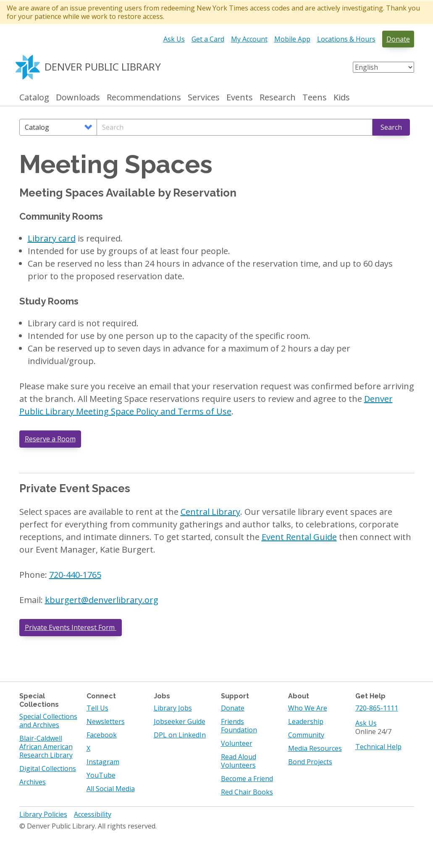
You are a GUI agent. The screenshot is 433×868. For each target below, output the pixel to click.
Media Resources (315, 748)
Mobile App (292, 39)
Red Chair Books (247, 792)
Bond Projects (310, 762)
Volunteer (237, 743)
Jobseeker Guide (180, 721)
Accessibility (93, 814)
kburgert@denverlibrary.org (102, 600)
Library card (52, 238)
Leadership (306, 721)
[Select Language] (383, 67)
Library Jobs (173, 708)
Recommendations (144, 98)
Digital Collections (48, 768)
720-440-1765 (75, 575)
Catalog (34, 98)
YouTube (101, 775)
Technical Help (378, 747)
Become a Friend (247, 779)
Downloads (78, 98)
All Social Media (111, 789)
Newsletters (106, 721)
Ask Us (174, 39)
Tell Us (97, 708)
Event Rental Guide (299, 537)
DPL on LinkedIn (180, 735)
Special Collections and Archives (48, 721)
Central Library (210, 512)
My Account (249, 39)
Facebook (102, 735)
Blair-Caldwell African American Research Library (46, 747)
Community (306, 735)
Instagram (103, 762)
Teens (315, 98)
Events (240, 98)
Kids (342, 98)
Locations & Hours (346, 39)
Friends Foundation (239, 726)
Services (204, 98)
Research (278, 98)
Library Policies (43, 814)
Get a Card (208, 39)
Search (391, 127)
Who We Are (308, 708)
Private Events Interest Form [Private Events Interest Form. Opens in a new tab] (71, 627)
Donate (398, 39)
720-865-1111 (377, 708)
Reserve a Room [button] (50, 439)
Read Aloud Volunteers (239, 761)
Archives (33, 782)
